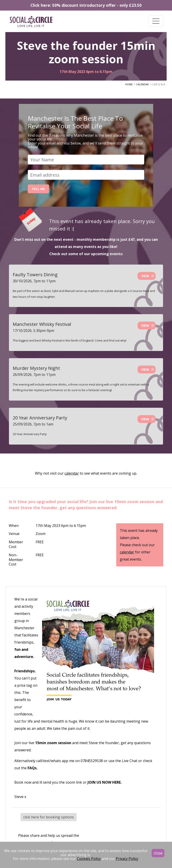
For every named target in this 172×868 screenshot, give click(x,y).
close (158, 853)
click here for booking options (49, 817)
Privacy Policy (127, 859)
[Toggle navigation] (156, 21)
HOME (129, 84)
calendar (72, 473)
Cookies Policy (89, 859)
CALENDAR (142, 84)
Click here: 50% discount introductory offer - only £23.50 (86, 5)
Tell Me (38, 189)
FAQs (32, 768)
